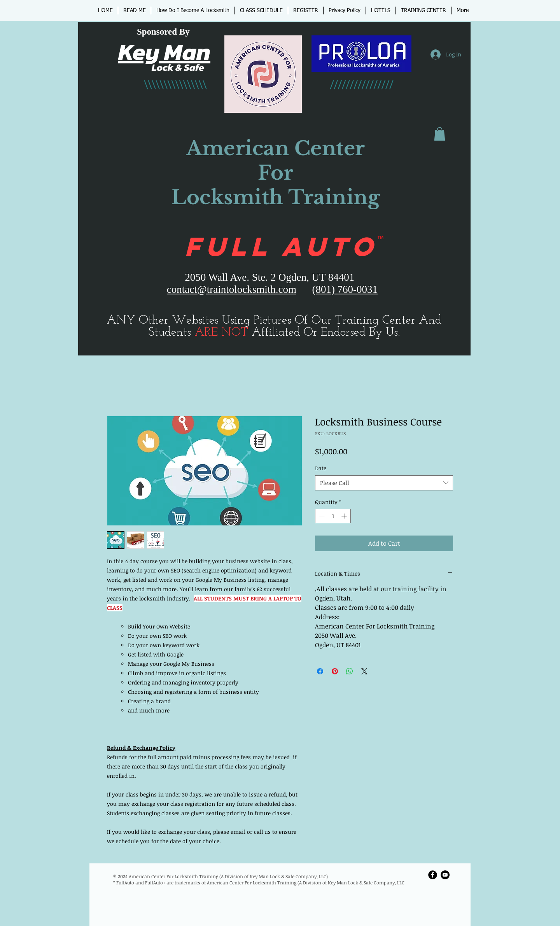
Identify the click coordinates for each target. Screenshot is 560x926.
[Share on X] (364, 671)
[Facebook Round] (433, 875)
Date (321, 468)
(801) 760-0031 (345, 289)
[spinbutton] (333, 516)
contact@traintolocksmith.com (232, 289)
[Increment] (345, 516)
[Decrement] (321, 516)
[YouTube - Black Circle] (445, 875)
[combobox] (384, 483)
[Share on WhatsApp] (350, 671)
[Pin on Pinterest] (335, 671)
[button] (440, 134)
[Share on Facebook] (320, 671)
